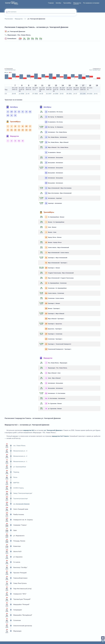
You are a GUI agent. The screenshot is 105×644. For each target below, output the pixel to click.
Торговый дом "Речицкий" (18, 599)
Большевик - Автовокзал (51, 163)
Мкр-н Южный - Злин (50, 373)
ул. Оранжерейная (15, 467)
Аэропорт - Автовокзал (51, 203)
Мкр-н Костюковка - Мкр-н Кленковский (55, 193)
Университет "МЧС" (16, 594)
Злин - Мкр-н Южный (50, 378)
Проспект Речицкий (16, 573)
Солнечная (13, 620)
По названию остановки (91, 3)
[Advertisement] (53, 55)
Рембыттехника (14, 515)
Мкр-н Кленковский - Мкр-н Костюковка (55, 188)
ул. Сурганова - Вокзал (51, 409)
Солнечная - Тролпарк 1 (53, 339)
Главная (51, 3)
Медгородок (13, 631)
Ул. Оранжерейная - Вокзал (52, 217)
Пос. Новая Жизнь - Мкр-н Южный (54, 142)
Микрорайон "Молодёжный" (18, 615)
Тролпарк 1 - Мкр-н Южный (52, 314)
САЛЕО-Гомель (14, 488)
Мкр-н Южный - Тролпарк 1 (54, 319)
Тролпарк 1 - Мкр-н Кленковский (53, 258)
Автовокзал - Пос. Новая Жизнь (53, 132)
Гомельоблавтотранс (16, 578)
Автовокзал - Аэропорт (51, 198)
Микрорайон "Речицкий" (17, 605)
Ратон (11, 477)
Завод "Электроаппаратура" (19, 493)
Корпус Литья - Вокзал (53, 237)
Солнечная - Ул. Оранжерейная (53, 288)
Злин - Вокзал (48, 227)
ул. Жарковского (15, 536)
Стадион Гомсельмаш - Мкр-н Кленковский (57, 273)
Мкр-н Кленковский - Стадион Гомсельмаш (57, 278)
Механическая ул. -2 (16, 456)
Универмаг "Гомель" (16, 525)
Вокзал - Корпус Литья (50, 242)
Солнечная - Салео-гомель (52, 298)
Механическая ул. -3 (16, 451)
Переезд (12, 472)
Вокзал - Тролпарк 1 (52, 308)
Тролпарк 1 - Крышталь (51, 324)
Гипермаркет (13, 610)
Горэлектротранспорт (16, 499)
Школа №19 (13, 552)
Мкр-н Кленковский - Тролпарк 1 (56, 263)
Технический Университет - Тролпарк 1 (58, 349)
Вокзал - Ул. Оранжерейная (52, 222)
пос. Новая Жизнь (15, 446)
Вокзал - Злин (48, 232)
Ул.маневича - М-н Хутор (51, 112)
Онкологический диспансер (18, 626)
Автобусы (12, 107)
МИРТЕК (12, 483)
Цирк (11, 530)
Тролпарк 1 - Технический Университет (55, 344)
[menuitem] (51, 3)
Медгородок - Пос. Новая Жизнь (19, 35)
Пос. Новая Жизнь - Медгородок (53, 363)
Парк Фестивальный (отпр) (18, 589)
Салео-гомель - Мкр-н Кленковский (54, 247)
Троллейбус (67, 3)
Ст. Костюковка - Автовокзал (52, 398)
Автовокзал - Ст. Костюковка (52, 393)
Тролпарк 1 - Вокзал (50, 268)
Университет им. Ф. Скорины (19, 520)
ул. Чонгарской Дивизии (16, 31)
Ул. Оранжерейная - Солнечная (53, 283)
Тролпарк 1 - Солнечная (51, 334)
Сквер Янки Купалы (16, 583)
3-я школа (12, 562)
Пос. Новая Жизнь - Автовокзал (53, 137)
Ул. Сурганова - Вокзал (51, 403)
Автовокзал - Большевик (51, 158)
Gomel (8, 3)
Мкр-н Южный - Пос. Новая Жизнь (54, 147)
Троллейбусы (13, 122)
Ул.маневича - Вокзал (53, 152)
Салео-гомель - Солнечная (52, 293)
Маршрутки (13, 136)
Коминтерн (13, 546)
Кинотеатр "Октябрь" (16, 568)
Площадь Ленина (15, 541)
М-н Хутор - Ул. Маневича (51, 117)
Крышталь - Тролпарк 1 (53, 329)
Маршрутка (77, 3)
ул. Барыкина (14, 557)
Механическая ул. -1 (16, 462)
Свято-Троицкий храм (16, 509)
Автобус (58, 3)
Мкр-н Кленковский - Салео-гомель (54, 253)
